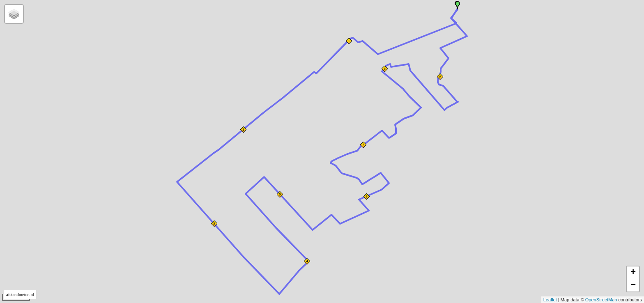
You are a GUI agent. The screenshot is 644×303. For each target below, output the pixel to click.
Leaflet (550, 300)
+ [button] (633, 273)
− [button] (633, 285)
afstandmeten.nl (20, 295)
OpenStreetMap (601, 300)
